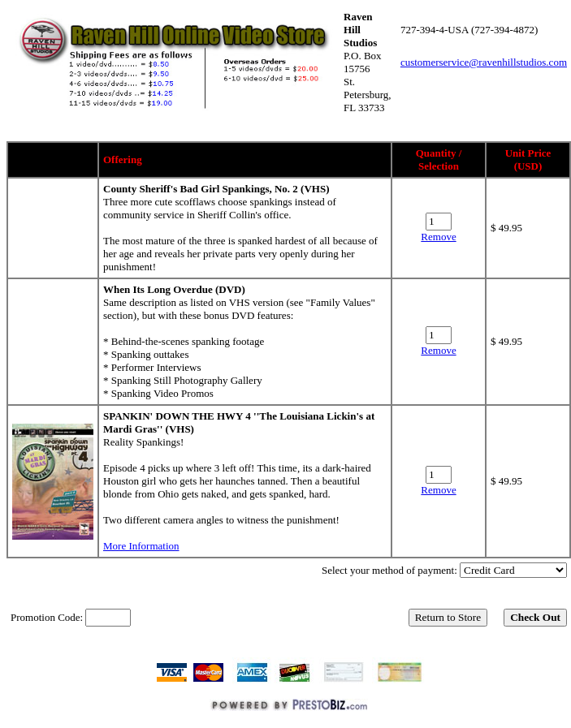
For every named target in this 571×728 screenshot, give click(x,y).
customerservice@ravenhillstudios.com (484, 62)
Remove (438, 237)
